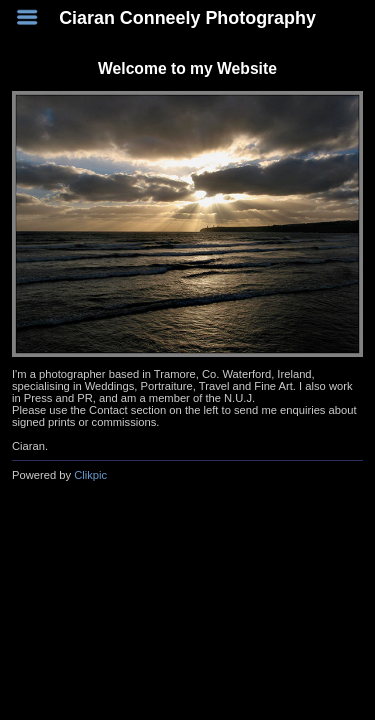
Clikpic (90, 475)
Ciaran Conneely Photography (187, 18)
